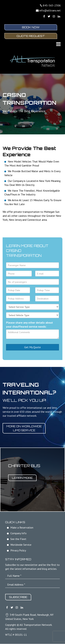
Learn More (22, 478)
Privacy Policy (18, 551)
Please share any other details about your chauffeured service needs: (29, 325)
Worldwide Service (21, 545)
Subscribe (18, 597)
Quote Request (31, 36)
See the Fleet (18, 539)
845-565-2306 (52, 5)
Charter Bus (24, 466)
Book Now (31, 27)
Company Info (18, 533)
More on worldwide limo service (24, 428)
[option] (32, 480)
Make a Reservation (22, 528)
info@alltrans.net (50, 10)
